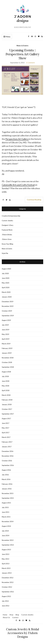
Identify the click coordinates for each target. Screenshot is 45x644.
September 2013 (8, 545)
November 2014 (8, 521)
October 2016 (7, 461)
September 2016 (8, 465)
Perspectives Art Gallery (17, 139)
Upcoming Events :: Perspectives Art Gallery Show (22, 54)
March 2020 (6, 292)
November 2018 (8, 358)
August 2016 (6, 470)
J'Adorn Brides (7, 235)
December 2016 (8, 451)
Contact (15, 617)
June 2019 (6, 330)
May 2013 (5, 559)
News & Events (22, 46)
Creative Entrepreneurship (11, 216)
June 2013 (6, 554)
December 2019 (8, 302)
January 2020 (7, 297)
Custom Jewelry (7, 221)
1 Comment (30, 63)
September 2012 (8, 592)
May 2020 (5, 283)
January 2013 (7, 573)
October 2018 (7, 362)
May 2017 (5, 428)
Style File (5, 253)
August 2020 (6, 269)
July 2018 (5, 376)
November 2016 (8, 456)
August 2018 (6, 372)
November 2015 (8, 493)
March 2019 (6, 344)
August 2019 (6, 320)
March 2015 (6, 517)
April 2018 (6, 390)
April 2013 (6, 564)
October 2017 (7, 409)
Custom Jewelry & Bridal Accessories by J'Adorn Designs (22, 633)
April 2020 (6, 288)
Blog (17, 615)
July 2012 (5, 601)
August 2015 (6, 503)
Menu (7, 37)
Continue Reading (34, 200)
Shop (11, 615)
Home (5, 615)
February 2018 (7, 400)
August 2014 (6, 526)
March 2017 (6, 437)
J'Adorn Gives (7, 239)
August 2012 (6, 596)
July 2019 (5, 325)
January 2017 (7, 447)
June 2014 (6, 536)
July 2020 (5, 273)
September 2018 (8, 367)
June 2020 (6, 278)
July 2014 (5, 531)
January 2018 (7, 404)
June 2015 (6, 512)
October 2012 (7, 587)
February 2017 (7, 442)
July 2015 (5, 507)
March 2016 (6, 479)
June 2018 (6, 381)
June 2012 (6, 606)
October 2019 (7, 311)
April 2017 (6, 433)
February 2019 (7, 348)
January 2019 (7, 353)
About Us (6, 617)
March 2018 (6, 395)
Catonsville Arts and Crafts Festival (18, 185)
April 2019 (6, 339)
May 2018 (5, 386)
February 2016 (7, 484)
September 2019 (8, 316)
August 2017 (6, 419)
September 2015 (8, 498)
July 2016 (5, 475)
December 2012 (8, 578)
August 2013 (6, 550)
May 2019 (5, 334)
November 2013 (8, 540)
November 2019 (8, 306)
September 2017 (8, 414)
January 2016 (7, 489)
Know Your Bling (7, 244)
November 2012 (8, 582)
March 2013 (6, 568)
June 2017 (6, 423)
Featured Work (7, 230)
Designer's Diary (8, 225)
